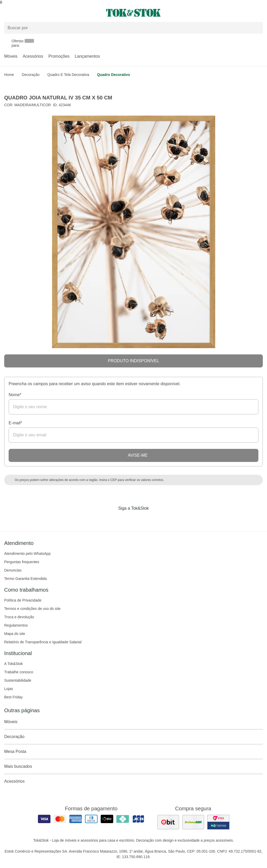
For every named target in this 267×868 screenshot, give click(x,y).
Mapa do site (15, 634)
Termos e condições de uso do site (32, 609)
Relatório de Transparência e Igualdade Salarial (43, 642)
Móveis (11, 56)
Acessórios (33, 56)
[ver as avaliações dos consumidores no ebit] (168, 822)
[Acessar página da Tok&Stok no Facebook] (112, 519)
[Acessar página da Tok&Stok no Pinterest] (141, 519)
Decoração (31, 75)
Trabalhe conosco (19, 672)
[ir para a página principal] (133, 13)
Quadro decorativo (113, 75)
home (9, 75)
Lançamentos (87, 56)
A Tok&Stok (13, 664)
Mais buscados (133, 766)
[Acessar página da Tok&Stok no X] (156, 519)
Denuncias (13, 570)
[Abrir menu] (44, 13)
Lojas (8, 689)
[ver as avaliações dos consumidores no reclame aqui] (193, 822)
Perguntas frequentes (22, 562)
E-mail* (15, 423)
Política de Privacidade (23, 600)
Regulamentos (16, 625)
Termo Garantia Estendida (25, 579)
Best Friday (13, 697)
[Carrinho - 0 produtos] (260, 13)
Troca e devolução (19, 617)
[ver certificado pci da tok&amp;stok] (218, 822)
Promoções (59, 56)
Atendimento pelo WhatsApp (27, 554)
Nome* (15, 395)
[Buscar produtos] (133, 28)
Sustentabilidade (18, 680)
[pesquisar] (257, 28)
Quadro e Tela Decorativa (68, 75)
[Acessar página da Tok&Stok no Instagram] (126, 519)
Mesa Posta (133, 752)
